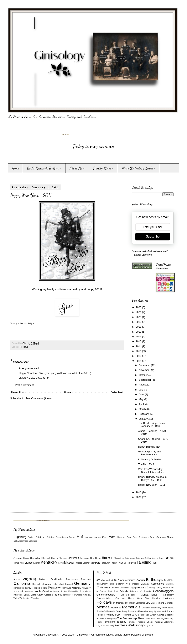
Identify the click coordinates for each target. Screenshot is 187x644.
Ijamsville (29, 588)
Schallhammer (21, 541)
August (143, 385)
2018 (139, 327)
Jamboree (141, 603)
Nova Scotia (60, 591)
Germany (82, 583)
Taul (155, 563)
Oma (129, 537)
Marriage (169, 603)
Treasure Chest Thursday (150, 622)
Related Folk (113, 615)
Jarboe (29, 563)
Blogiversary (102, 584)
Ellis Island (59, 584)
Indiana (44, 588)
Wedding (110, 626)
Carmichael (36, 558)
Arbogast (18, 558)
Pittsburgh (105, 563)
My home (163, 608)
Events (142, 588)
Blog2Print (169, 580)
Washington (25, 598)
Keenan (37, 563)
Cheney (55, 558)
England (69, 584)
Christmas (103, 587)
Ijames (169, 558)
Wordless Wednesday (129, 625)
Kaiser (97, 537)
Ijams (16, 563)
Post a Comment (24, 385)
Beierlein (50, 537)
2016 (139, 337)
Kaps (105, 537)
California (22, 583)
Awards (141, 580)
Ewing (151, 587)
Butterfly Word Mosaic (128, 584)
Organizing (121, 611)
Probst (114, 563)
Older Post (117, 392)
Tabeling (144, 562)
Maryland (66, 588)
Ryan (120, 563)
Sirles (126, 563)
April (142, 404)
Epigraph (134, 588)
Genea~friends (149, 595)
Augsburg (20, 537)
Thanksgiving (111, 619)
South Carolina (45, 595)
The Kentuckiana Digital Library (159, 619)
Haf (80, 537)
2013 (139, 351)
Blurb (112, 584)
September (145, 380)
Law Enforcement (155, 603)
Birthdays (154, 579)
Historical (156, 598)
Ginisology (168, 595)
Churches (115, 588)
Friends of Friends (134, 558)
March (143, 409)
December (145, 365)
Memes (103, 607)
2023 (139, 307)
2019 (139, 322)
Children (170, 584)
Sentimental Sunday (147, 615)
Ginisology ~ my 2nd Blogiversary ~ (149, 453)
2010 (139, 492)
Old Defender (89, 563)
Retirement (126, 615)
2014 (139, 346)
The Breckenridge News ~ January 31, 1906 (153, 425)
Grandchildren (104, 598)
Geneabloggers (163, 591)
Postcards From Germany (152, 537)
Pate (98, 563)
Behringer (41, 537)
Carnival (145, 584)
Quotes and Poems (164, 611)
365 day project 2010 (108, 580)
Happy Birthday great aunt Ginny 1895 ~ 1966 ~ (153, 478)
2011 (139, 361)
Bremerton (86, 579)
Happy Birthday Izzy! (150, 447)
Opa (135, 537)
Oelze (79, 563)
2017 (139, 332)
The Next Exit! (146, 464)
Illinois (37, 588)
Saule (170, 537)
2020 (139, 317)
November (145, 370)
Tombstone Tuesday (115, 622)
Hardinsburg (19, 588)
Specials (169, 615)
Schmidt (33, 541)
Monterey (121, 537)
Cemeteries (158, 584)
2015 (139, 341)
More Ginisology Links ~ (139, 168)
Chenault (46, 558)
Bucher (72, 537)
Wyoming (35, 598)
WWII (103, 626)
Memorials (131, 607)
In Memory (119, 603)
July (141, 390)
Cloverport (73, 558)
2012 (139, 356)
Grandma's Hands (125, 598)
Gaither (148, 558)
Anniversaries (128, 580)
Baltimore (44, 579)
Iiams (161, 558)
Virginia (87, 595)
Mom (112, 537)
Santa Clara (30, 595)
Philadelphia (85, 591)
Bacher (31, 537)
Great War (143, 598)
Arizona (17, 579)
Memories (146, 608)
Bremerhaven (62, 537)
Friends (124, 591)
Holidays (24, 347)
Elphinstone (119, 558)
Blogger (149, 635)
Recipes (101, 615)
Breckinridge (57, 579)
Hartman (89, 537)
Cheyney (63, 558)
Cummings (85, 558)
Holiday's (169, 598)
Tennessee (68, 595)
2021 (139, 312)
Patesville (73, 591)
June (142, 394)
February (144, 414)
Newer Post (18, 392)
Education (124, 588)
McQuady (86, 588)
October (144, 375)
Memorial (116, 608)
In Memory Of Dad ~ (149, 459)
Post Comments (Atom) (39, 398)
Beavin (26, 558)
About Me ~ (77, 168)
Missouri (70, 563)
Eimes (107, 557)
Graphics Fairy (26, 323)
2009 (139, 497)
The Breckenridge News (131, 618)
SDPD (135, 615)
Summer (100, 619)
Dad (92, 558)
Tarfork (58, 595)
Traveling (78, 595)
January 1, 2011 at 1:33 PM (34, 378)
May (142, 399)
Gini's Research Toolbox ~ (44, 168)
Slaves (132, 563)
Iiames (155, 558)
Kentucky (49, 562)
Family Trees (162, 588)
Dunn (98, 558)
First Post (113, 591)
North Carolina (43, 591)
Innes (22, 563)
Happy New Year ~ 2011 (152, 485)
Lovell (61, 563)
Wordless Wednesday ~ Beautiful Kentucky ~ (151, 471)
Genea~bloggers (106, 595)
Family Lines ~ (103, 168)
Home (15, 168)
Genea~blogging (128, 595)
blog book (149, 626)
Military (154, 608)
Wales (16, 598)
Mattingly (77, 588)
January (144, 419)
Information (130, 603)
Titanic (99, 622)
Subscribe (153, 236)
